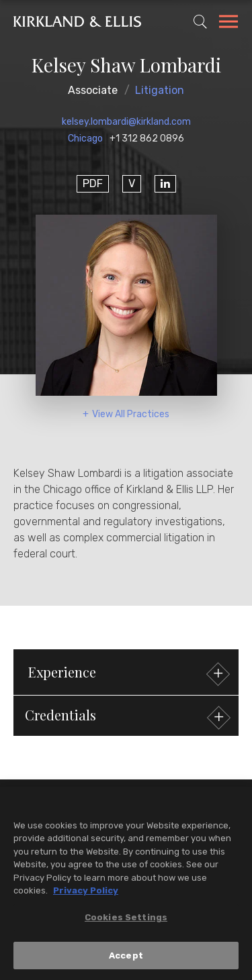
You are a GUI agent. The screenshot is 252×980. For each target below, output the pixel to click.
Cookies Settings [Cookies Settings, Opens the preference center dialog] (126, 921)
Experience (127, 674)
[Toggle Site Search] (200, 21)
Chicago (85, 139)
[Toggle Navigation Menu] (228, 23)
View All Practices (131, 414)
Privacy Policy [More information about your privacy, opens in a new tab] (86, 894)
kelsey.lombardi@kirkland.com (126, 122)
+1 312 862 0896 (147, 139)
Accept (126, 959)
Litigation (160, 90)
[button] (126, 716)
